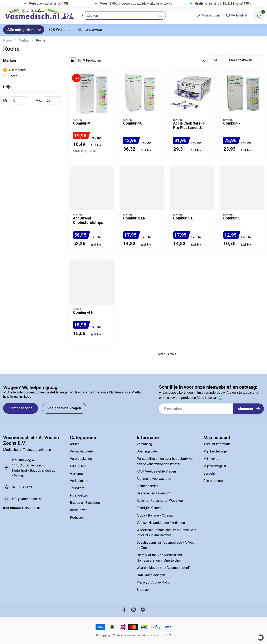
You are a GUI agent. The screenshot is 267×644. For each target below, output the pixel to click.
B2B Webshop (60, 30)
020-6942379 (22, 487)
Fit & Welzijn (79, 495)
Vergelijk (210, 473)
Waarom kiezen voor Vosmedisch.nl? (164, 568)
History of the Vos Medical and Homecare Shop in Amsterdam (159, 558)
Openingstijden (148, 451)
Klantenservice (90, 30)
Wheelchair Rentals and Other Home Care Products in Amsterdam (167, 533)
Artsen (75, 444)
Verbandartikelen (82, 451)
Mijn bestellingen (216, 451)
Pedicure (76, 517)
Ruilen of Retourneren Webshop (160, 501)
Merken (24, 40)
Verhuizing (144, 444)
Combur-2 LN (134, 218)
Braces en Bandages (85, 503)
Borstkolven (79, 510)
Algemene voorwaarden (154, 479)
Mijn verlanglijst (215, 466)
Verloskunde (79, 481)
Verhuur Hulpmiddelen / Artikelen (161, 523)
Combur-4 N (83, 313)
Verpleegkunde (81, 459)
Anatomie (77, 473)
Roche (41, 40)
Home (7, 40)
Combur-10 (133, 123)
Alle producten (214, 481)
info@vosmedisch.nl (27, 499)
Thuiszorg (77, 488)
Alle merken (17, 70)
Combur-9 (82, 123)
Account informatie (217, 444)
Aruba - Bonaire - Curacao (155, 515)
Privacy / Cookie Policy (154, 582)
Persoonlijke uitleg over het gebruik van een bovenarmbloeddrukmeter (165, 461)
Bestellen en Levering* (153, 493)
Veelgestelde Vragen (64, 408)
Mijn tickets (212, 459)
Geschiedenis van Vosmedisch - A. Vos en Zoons (165, 545)
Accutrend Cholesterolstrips (88, 220)
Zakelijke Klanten (149, 508)
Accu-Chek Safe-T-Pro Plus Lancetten (189, 125)
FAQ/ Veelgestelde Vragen (156, 471)
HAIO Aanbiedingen (151, 575)
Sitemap (143, 590)
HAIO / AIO (78, 466)
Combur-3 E (183, 218)
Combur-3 (232, 218)
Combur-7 (232, 123)
